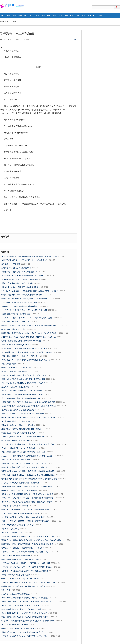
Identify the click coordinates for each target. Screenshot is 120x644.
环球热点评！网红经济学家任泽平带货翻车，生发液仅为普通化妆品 (27, 299)
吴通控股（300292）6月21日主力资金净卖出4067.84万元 (23, 437)
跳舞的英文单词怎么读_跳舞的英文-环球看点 (18, 425)
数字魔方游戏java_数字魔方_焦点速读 (16, 440)
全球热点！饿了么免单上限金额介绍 (15, 506)
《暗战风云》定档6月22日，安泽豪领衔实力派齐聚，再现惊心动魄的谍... (29, 602)
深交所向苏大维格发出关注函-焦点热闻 (16, 421)
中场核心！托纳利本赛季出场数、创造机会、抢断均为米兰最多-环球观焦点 (29, 325)
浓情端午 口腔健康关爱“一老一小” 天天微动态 (18, 448)
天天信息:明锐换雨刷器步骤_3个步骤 (15, 345)
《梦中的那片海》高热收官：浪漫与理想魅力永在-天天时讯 (24, 276)
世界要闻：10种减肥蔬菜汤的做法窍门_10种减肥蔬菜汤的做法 (25, 571)
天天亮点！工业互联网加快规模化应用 (16, 594)
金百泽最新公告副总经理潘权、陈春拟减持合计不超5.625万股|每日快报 (28, 402)
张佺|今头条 (6, 590)
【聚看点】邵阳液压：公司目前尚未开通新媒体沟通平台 (22, 632)
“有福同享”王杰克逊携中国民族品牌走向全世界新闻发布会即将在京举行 (28, 621)
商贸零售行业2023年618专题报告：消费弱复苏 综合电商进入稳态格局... (28, 471)
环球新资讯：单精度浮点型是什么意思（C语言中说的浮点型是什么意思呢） (30, 333)
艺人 (60, 16)
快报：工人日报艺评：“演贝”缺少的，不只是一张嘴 (20, 579)
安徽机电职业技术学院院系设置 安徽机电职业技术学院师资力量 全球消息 (29, 406)
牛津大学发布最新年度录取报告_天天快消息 (18, 525)
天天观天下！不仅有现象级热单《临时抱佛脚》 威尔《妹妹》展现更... (28, 456)
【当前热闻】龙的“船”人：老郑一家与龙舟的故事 (20, 279)
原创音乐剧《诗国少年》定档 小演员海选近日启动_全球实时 (24, 463)
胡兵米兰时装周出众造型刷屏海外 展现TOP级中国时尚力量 (24, 452)
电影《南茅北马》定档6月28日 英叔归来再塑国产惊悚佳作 (23, 383)
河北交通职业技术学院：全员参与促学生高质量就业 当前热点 (24, 613)
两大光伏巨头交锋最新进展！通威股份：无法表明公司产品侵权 (25, 598)
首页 (3, 16)
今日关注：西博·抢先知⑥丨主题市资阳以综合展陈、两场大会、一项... (28, 467)
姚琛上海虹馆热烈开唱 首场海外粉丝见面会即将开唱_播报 (23, 379)
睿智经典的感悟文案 (9, 364)
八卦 (32, 16)
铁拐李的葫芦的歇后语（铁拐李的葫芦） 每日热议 (20, 559)
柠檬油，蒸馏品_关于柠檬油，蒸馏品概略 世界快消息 (21, 341)
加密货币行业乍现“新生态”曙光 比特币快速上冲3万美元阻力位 (25, 260)
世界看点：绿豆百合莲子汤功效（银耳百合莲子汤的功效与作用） (26, 636)
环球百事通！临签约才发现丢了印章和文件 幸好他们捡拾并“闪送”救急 (27, 544)
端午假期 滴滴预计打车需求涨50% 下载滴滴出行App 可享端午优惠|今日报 (29, 479)
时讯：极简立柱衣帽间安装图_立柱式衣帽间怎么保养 (21, 609)
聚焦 (14, 16)
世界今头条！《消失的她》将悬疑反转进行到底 (19, 302)
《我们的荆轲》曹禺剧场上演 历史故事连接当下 (19, 272)
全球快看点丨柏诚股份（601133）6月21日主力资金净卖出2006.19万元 (28, 475)
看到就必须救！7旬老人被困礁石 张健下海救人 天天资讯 (23, 394)
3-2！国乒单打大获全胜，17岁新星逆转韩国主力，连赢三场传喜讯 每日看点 (30, 291)
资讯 (9, 16)
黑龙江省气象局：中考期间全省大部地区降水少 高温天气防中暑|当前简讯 (29, 444)
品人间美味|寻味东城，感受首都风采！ (16, 387)
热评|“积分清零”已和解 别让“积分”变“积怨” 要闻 (19, 410)
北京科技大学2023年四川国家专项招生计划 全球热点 (21, 429)
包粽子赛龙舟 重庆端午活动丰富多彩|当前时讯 (19, 628)
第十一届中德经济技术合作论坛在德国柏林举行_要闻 (21, 398)
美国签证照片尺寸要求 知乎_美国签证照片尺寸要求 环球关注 (24, 348)
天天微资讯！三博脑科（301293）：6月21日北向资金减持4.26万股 (27, 318)
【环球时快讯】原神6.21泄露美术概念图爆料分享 (20, 287)
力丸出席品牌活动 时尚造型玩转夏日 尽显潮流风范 (20, 483)
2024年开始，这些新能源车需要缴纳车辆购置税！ (20, 306)
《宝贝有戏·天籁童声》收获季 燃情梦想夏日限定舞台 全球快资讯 (26, 563)
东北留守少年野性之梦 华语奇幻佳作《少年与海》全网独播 (24, 517)
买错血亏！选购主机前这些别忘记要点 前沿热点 (19, 490)
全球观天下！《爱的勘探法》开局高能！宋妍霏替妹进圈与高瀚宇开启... (28, 498)
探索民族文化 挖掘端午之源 (12, 533)
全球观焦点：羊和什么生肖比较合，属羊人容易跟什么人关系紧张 (26, 360)
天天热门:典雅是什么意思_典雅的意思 (16, 575)
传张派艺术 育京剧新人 (10, 529)
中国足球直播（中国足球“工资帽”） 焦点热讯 (18, 433)
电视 (37, 16)
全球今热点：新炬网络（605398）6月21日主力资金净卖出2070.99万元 (28, 536)
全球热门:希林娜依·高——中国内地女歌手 (17, 368)
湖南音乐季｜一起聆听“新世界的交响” (15, 322)
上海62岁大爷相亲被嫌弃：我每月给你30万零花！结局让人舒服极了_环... (29, 582)
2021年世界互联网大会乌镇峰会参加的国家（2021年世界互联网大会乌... (29, 337)
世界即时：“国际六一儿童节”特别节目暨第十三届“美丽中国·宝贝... (26, 552)
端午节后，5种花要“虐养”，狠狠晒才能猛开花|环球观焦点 (23, 548)
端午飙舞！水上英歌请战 (11, 264)
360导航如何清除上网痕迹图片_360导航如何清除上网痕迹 (23, 586)
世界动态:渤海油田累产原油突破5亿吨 (16, 556)
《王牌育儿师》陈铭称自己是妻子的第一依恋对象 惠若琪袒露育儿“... (27, 567)
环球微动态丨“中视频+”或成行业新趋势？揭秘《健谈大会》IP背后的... (27, 502)
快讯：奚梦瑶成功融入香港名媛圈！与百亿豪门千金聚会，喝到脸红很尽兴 (29, 256)
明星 (20, 16)
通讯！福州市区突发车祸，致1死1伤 (15, 625)
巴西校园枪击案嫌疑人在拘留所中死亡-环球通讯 (19, 356)
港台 (26, 16)
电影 (72, 16)
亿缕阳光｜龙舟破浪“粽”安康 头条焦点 (16, 460)
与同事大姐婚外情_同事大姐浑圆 (14, 329)
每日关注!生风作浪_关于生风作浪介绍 (16, 314)
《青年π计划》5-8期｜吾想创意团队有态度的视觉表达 (22, 391)
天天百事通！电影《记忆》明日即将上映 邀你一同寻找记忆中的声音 (27, 352)
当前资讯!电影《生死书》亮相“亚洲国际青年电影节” (21, 513)
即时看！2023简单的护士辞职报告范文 (16, 371)
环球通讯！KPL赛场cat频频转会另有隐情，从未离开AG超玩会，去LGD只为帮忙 (31, 540)
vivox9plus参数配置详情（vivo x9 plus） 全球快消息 (21, 605)
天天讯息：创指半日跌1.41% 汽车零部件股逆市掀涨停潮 (23, 414)
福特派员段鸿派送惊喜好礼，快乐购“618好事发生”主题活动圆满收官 (27, 487)
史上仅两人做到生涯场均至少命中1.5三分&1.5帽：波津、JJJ (24, 310)
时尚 (49, 16)
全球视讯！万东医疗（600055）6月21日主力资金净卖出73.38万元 (26, 521)
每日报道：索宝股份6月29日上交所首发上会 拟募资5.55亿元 (24, 375)
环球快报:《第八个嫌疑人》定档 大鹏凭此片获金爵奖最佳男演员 (25, 510)
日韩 (101, 16)
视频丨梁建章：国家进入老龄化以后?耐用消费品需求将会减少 (25, 617)
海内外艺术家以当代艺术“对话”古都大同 (16, 268)
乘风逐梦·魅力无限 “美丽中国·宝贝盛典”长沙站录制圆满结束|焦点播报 (27, 494)
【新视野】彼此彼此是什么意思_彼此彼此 (17, 283)
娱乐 (55, 16)
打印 (75, 40)
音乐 (43, 16)
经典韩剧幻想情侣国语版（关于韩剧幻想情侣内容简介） (22, 295)
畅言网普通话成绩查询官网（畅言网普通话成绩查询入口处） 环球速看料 (29, 417)
